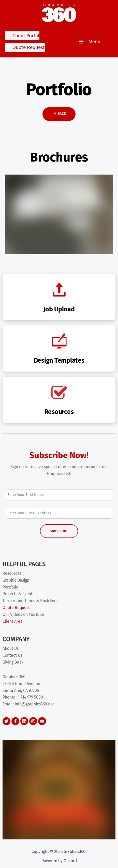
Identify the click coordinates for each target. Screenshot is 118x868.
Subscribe (59, 531)
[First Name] (59, 495)
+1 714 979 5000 (29, 697)
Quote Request (25, 47)
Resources (12, 573)
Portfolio (10, 587)
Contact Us (12, 655)
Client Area (13, 621)
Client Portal (22, 36)
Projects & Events (18, 594)
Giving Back (13, 662)
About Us (11, 648)
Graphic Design (16, 580)
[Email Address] (59, 513)
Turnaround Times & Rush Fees (30, 601)
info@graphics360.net (34, 704)
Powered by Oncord (59, 861)
